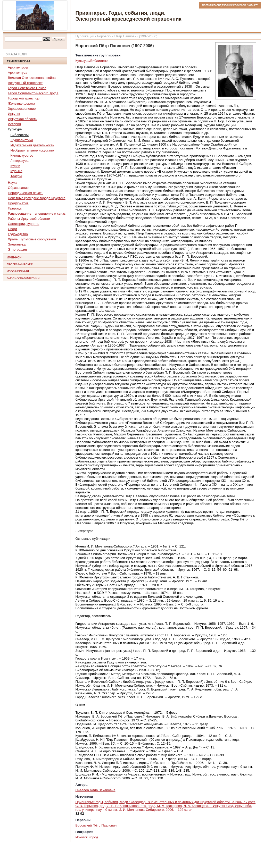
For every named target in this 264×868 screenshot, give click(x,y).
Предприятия (18, 203)
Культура (15, 129)
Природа (15, 208)
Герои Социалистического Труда (33, 93)
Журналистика (22, 140)
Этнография (18, 250)
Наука (13, 183)
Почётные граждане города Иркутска (37, 198)
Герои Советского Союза (27, 88)
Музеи (15, 166)
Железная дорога (22, 103)
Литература (20, 161)
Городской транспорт (24, 98)
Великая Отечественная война (32, 78)
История (14, 124)
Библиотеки (20, 135)
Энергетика (17, 244)
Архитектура (18, 73)
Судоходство (18, 234)
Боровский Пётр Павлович (96, 825)
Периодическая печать (26, 193)
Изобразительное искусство (32, 150)
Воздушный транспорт (25, 83)
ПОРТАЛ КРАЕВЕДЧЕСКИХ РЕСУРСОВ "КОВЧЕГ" (230, 5)
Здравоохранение (22, 109)
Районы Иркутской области (29, 219)
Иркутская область (23, 119)
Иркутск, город (87, 837)
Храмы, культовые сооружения (32, 239)
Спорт (13, 229)
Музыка (16, 171)
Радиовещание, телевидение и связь (37, 213)
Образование (18, 188)
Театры (16, 176)
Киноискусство (22, 155)
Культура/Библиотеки (92, 61)
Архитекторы (18, 67)
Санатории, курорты (24, 224)
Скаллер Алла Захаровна (96, 790)
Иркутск (14, 114)
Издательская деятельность (32, 145)
